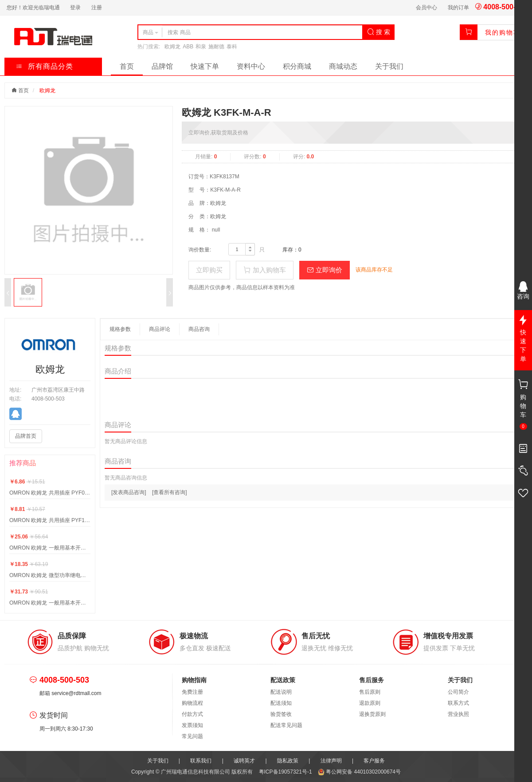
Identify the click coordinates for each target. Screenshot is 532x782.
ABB (188, 47)
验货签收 (281, 714)
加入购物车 (264, 270)
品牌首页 (26, 436)
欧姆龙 (172, 47)
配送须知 (281, 703)
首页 (127, 66)
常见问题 (192, 736)
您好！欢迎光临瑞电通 (33, 8)
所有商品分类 (45, 66)
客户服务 (374, 761)
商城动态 (343, 66)
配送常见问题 (286, 725)
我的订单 (458, 8)
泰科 (232, 47)
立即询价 (325, 270)
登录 (75, 8)
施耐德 (216, 47)
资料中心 (251, 66)
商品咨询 (199, 329)
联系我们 (201, 761)
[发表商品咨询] (129, 492)
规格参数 (120, 329)
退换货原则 (372, 714)
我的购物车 (503, 32)
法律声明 (331, 761)
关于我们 (389, 66)
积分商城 (297, 66)
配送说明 (281, 692)
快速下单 (205, 66)
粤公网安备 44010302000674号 (359, 772)
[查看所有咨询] (170, 492)
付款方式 (192, 714)
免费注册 (192, 692)
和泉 (201, 47)
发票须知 (192, 725)
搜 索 (379, 32)
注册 (97, 8)
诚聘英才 (244, 761)
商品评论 (160, 329)
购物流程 (192, 703)
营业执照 (458, 714)
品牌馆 (162, 66)
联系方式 (458, 703)
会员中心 (426, 8)
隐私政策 (288, 761)
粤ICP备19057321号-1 (286, 772)
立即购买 (209, 270)
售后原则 (370, 692)
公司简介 (458, 692)
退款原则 (370, 703)
